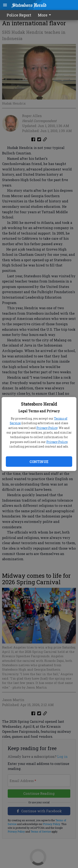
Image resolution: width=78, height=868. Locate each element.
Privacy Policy (47, 428)
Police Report (19, 15)
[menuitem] (46, 15)
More (45, 15)
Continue (39, 462)
